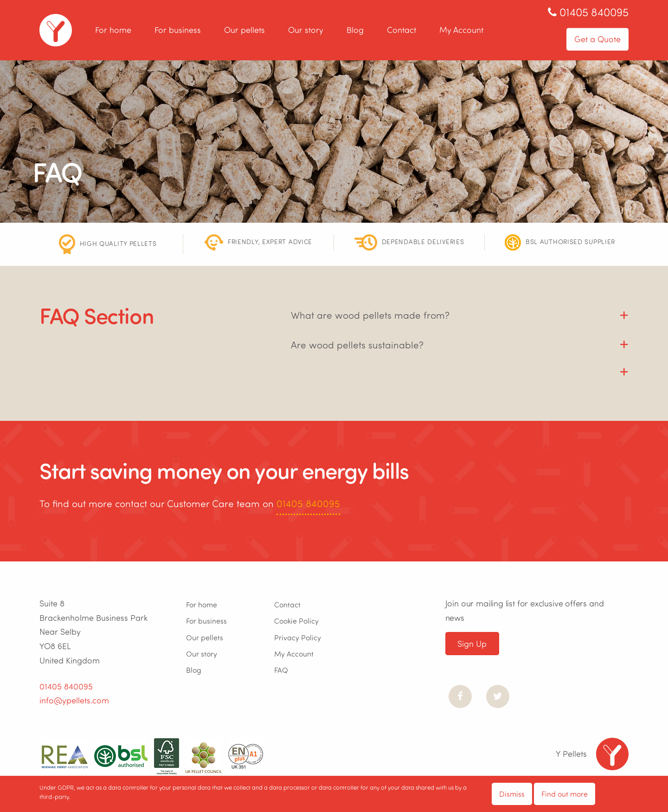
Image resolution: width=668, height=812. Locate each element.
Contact (401, 30)
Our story (306, 30)
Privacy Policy (298, 637)
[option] (108, 244)
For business (178, 30)
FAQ (281, 670)
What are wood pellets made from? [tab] (370, 315)
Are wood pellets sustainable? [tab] (357, 345)
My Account (461, 30)
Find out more (565, 794)
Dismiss (512, 794)
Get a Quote (597, 39)
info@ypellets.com (74, 700)
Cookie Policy (296, 621)
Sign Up (472, 644)
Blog (355, 30)
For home (113, 30)
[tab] (460, 367)
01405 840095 (308, 503)
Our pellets (244, 30)
